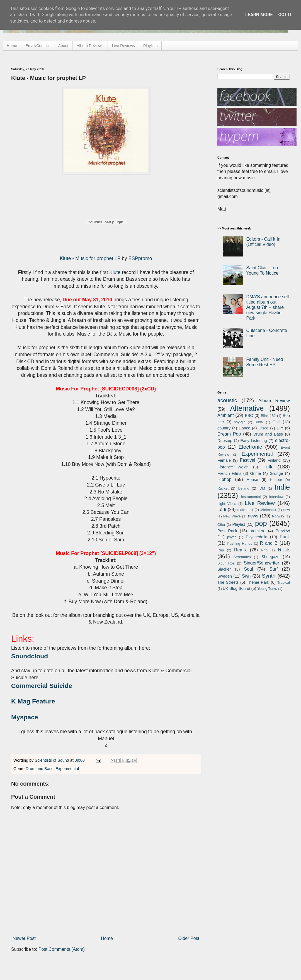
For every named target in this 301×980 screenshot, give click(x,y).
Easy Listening (254, 441)
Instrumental (251, 497)
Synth (269, 576)
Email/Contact (37, 46)
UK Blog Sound (236, 588)
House (253, 480)
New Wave (232, 516)
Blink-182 (268, 416)
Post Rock (227, 531)
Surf (274, 569)
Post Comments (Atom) (62, 949)
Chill (276, 422)
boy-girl (240, 422)
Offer (221, 525)
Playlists (150, 46)
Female (224, 460)
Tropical (284, 582)
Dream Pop (229, 434)
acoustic (227, 400)
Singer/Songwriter (262, 563)
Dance (244, 428)
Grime (255, 473)
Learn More (259, 15)
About (63, 46)
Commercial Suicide (42, 686)
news (253, 516)
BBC (249, 416)
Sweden (225, 576)
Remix (240, 550)
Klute (115, 272)
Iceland (243, 488)
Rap (221, 550)
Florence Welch (233, 467)
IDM (262, 488)
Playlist (239, 524)
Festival (247, 460)
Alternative (247, 408)
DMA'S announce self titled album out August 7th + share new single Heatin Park (267, 307)
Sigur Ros (226, 563)
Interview (276, 497)
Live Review (260, 503)
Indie (282, 487)
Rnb (264, 550)
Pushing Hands (240, 543)
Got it (285, 15)
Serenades (242, 557)
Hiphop (224, 479)
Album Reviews (90, 46)
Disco (263, 428)
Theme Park (258, 582)
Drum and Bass (39, 769)
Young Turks (267, 589)
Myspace (25, 717)
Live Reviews (123, 46)
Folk (268, 467)
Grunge (276, 473)
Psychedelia (257, 537)
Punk (285, 537)
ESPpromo (140, 258)
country (224, 428)
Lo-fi (222, 509)
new (287, 510)
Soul (249, 569)
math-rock (245, 510)
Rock (284, 550)
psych (232, 537)
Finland (274, 460)
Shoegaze (270, 557)
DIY (280, 428)
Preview (283, 531)
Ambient (226, 415)
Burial (259, 422)
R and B (269, 543)
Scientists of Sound (53, 760)
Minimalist (268, 510)
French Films (229, 473)
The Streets (228, 582)
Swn (246, 576)
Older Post (189, 938)
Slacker (224, 569)
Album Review (274, 401)
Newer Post (24, 938)
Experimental (67, 769)
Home (12, 46)
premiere (258, 531)
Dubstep (225, 441)
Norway (278, 516)
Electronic (250, 447)
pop (261, 523)
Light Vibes (227, 504)
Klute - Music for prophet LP (90, 258)
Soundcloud (30, 656)
